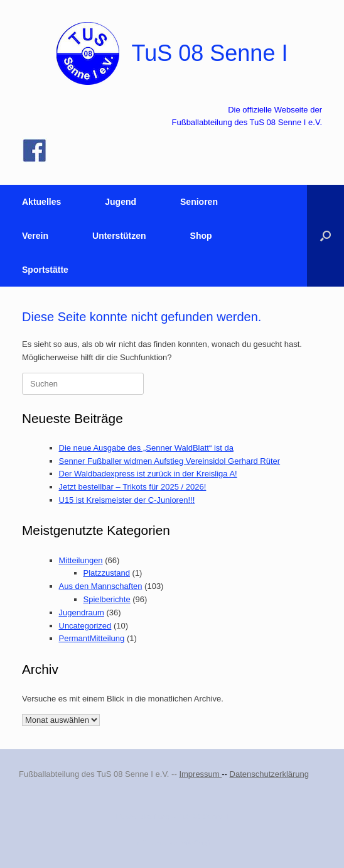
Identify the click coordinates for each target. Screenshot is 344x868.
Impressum (200, 774)
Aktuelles (41, 202)
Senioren (199, 202)
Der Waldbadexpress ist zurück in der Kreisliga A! (148, 474)
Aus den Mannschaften (101, 586)
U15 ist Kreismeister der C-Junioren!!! (127, 500)
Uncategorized (85, 626)
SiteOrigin (197, 843)
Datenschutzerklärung (269, 774)
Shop (201, 236)
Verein (35, 236)
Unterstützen (119, 236)
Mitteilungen (81, 560)
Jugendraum (82, 613)
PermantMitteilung (92, 638)
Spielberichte (107, 599)
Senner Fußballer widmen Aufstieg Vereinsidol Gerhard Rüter (170, 461)
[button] (325, 236)
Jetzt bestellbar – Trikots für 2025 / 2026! (133, 487)
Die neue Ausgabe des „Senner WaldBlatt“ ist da (146, 448)
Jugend (121, 202)
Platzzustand (107, 573)
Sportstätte (45, 270)
